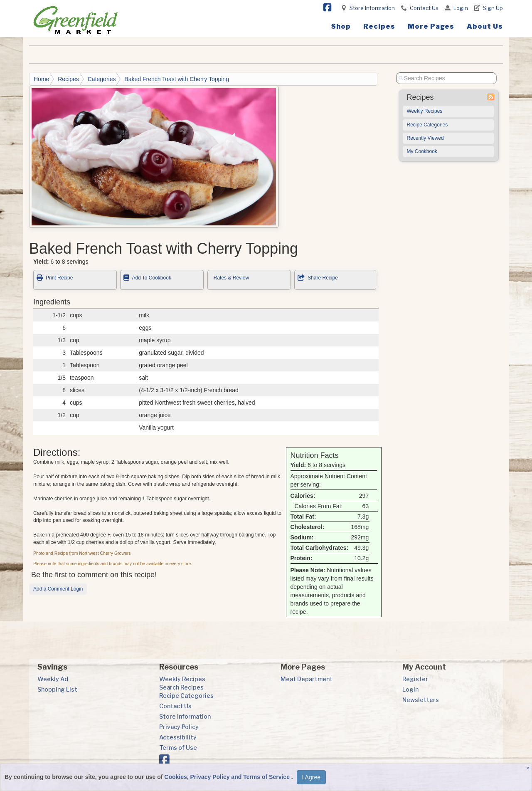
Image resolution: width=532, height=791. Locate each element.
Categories (102, 79)
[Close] (529, 768)
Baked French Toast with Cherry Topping (177, 79)
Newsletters (421, 700)
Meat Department (307, 679)
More (431, 26)
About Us (485, 26)
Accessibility (178, 737)
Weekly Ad (53, 679)
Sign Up (493, 8)
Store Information (372, 8)
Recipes (379, 26)
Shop (341, 26)
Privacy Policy (179, 727)
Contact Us (424, 8)
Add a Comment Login (58, 589)
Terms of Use (178, 748)
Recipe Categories (427, 125)
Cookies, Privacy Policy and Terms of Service (228, 777)
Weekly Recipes (425, 111)
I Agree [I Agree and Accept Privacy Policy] (311, 777)
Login (461, 8)
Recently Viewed (425, 138)
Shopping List (57, 689)
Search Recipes (181, 687)
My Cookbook (422, 151)
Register (415, 679)
